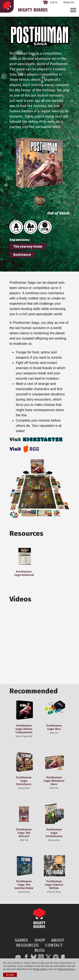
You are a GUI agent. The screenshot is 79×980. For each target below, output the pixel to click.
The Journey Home (28, 246)
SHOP (40, 940)
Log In (50, 2)
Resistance (22, 255)
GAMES (21, 940)
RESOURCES (27, 945)
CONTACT (54, 945)
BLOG (40, 950)
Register (69, 2)
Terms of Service (66, 969)
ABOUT (58, 940)
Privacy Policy (40, 969)
